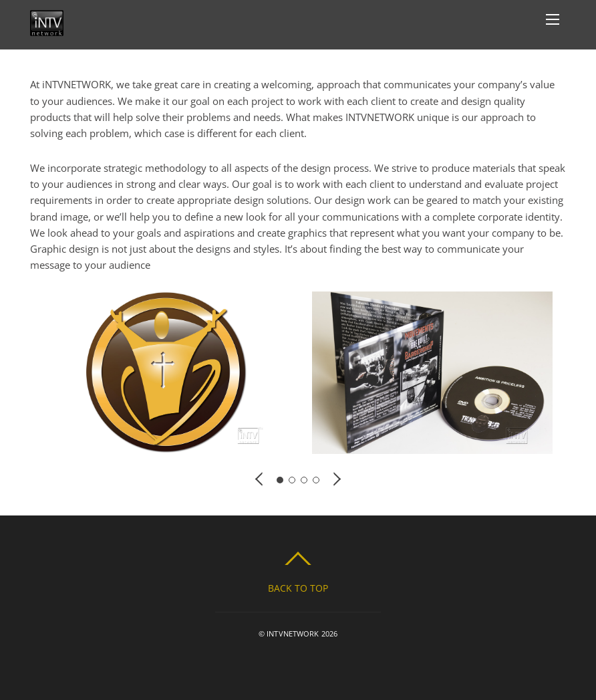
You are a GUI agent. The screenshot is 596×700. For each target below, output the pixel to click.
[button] (260, 479)
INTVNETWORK (293, 633)
